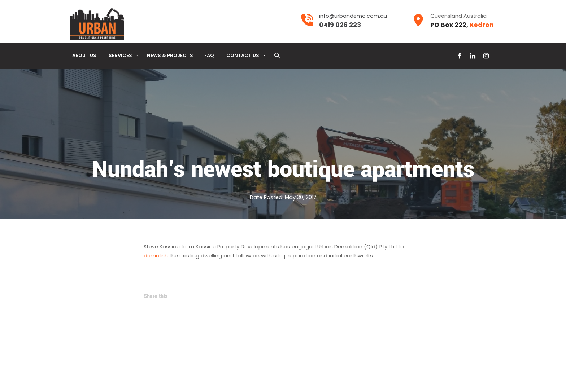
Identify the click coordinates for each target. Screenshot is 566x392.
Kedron (482, 25)
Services (120, 55)
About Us (84, 55)
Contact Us (243, 55)
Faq (209, 55)
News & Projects (170, 55)
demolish (156, 256)
